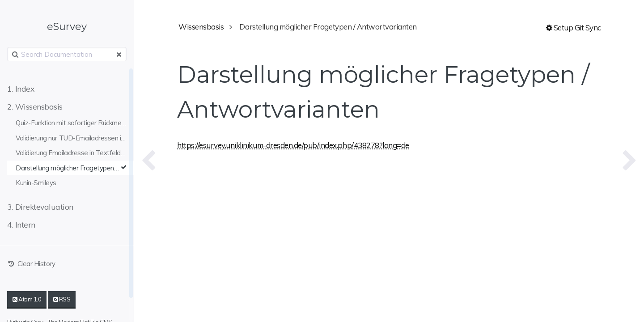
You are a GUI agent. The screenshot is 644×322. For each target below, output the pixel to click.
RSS (62, 299)
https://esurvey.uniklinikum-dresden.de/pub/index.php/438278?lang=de (293, 145)
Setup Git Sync (574, 28)
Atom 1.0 (27, 299)
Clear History (31, 264)
